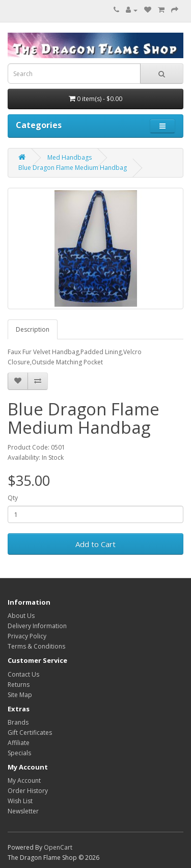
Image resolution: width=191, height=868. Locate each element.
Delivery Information (37, 626)
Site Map (20, 695)
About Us (21, 616)
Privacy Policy (27, 636)
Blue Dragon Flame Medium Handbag (73, 168)
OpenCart (58, 847)
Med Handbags (70, 157)
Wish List (20, 801)
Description (33, 329)
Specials (19, 753)
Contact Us (23, 674)
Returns (19, 685)
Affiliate (19, 743)
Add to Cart (95, 544)
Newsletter (23, 811)
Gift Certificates (30, 733)
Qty (13, 498)
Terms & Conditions (36, 646)
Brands (18, 722)
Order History (28, 791)
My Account (24, 780)
